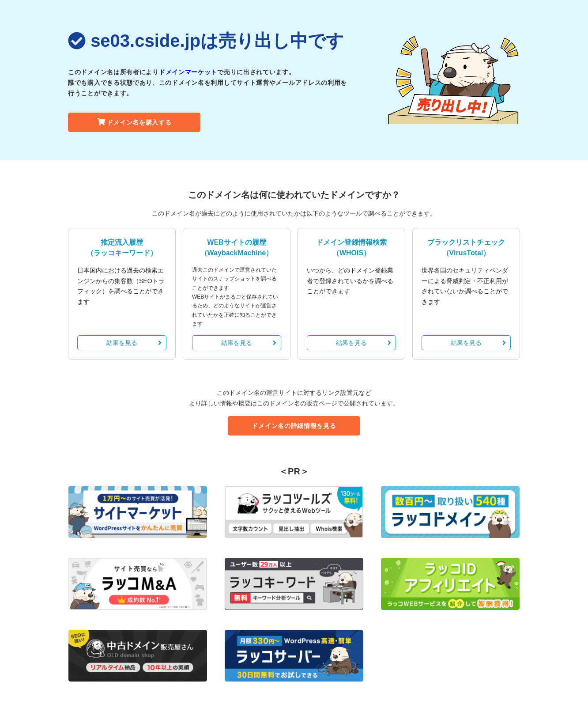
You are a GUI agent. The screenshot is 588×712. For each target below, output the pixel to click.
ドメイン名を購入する (134, 122)
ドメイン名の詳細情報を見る (294, 426)
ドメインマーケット (188, 72)
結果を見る (134, 343)
